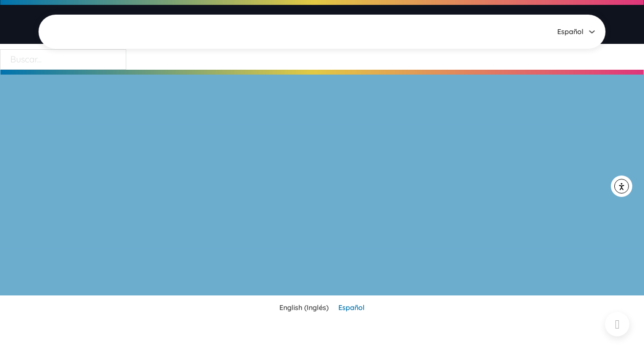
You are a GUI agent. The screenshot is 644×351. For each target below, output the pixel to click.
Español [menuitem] (351, 308)
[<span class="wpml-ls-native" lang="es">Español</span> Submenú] (592, 32)
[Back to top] (617, 324)
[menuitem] (570, 32)
